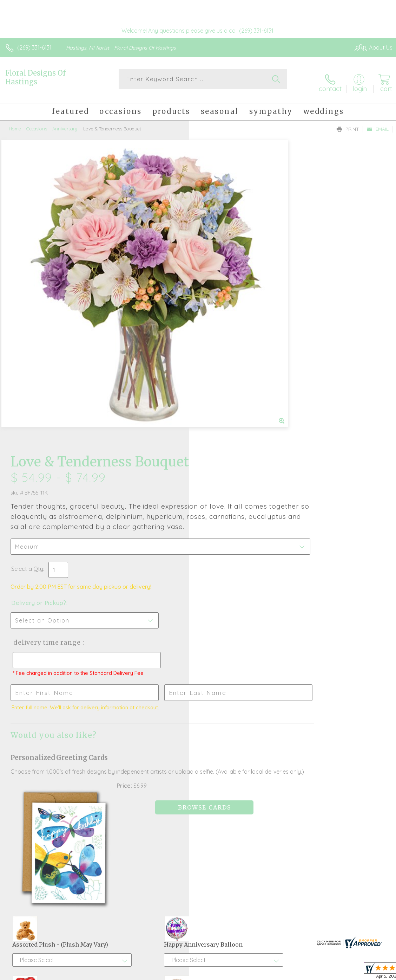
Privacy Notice (273, 975)
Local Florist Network (323, 975)
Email (378, 123)
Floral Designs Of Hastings (35, 77)
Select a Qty (216, 269)
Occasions (37, 123)
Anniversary (65, 123)
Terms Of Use (232, 975)
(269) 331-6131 (34, 47)
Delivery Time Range (235, 342)
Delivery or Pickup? (228, 303)
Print (348, 123)
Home (15, 123)
